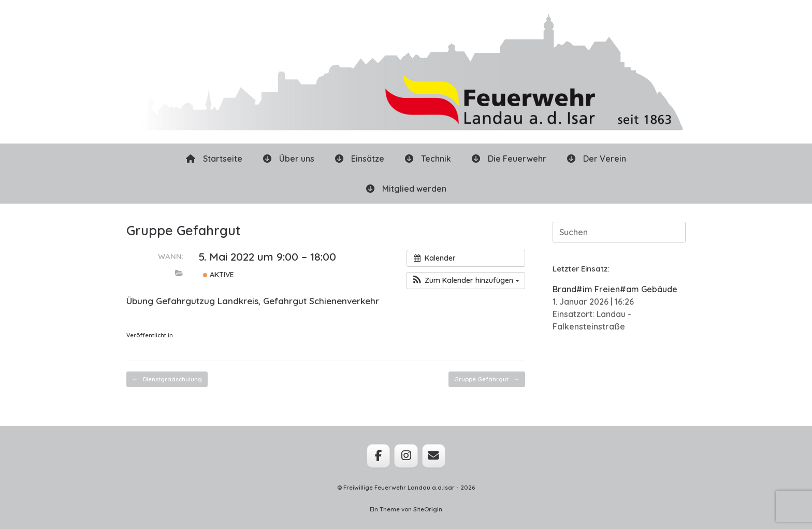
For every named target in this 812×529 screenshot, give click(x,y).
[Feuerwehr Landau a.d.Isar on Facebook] (378, 456)
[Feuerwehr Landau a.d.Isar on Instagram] (406, 456)
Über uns (289, 159)
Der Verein (597, 159)
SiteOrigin (428, 509)
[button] (466, 281)
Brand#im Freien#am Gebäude (615, 289)
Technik (428, 159)
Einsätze (360, 159)
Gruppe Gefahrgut (487, 380)
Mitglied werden (406, 189)
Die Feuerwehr (509, 159)
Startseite (214, 159)
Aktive (219, 275)
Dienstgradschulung (167, 380)
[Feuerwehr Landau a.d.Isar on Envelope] (434, 456)
